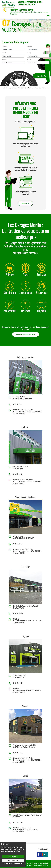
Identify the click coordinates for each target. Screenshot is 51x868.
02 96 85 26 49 (18, 613)
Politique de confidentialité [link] (13, 864)
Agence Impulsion (43, 865)
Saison (29, 59)
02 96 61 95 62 (18, 683)
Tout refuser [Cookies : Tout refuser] (5, 844)
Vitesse (4, 59)
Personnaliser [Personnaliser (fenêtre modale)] (13, 861)
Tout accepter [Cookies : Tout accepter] (13, 857)
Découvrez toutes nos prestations (26, 334)
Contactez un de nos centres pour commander (37, 88)
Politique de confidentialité (40, 863)
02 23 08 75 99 (18, 822)
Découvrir (25, 203)
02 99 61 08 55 (18, 544)
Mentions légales (26, 863)
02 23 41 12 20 (18, 404)
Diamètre (4, 53)
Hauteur (29, 46)
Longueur (4, 46)
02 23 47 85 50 (18, 753)
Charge (29, 53)
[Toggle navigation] (48, 16)
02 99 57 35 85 (18, 474)
